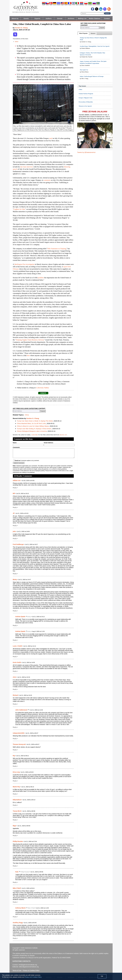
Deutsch (55, 5)
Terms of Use (17, 970)
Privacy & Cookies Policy (31, 970)
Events (26, 18)
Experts (37, 18)
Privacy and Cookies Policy (33, 977)
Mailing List (82, 18)
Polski (86, 5)
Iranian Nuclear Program (86, 94)
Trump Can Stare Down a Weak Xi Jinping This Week (35, 421)
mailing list (63, 435)
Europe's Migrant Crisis (86, 98)
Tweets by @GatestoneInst (86, 152)
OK (102, 976)
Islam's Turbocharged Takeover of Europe (92, 76)
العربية (44, 5)
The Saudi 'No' (84, 70)
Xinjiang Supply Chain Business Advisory (30, 340)
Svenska (98, 5)
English (62, 5)
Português (90, 5)
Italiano (77, 5)
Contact (107, 18)
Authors (49, 18)
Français (70, 5)
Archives (71, 18)
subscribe (35, 435)
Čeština (47, 5)
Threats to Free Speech (85, 106)
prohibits (41, 278)
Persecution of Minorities (86, 102)
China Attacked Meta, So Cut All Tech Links (31, 423)
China (27, 415)
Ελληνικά (59, 5)
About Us (15, 18)
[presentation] (83, 33)
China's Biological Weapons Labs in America (32, 431)
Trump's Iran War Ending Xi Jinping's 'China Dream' (34, 429)
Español (66, 5)
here (28, 356)
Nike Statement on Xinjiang (57, 249)
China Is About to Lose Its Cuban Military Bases (33, 426)
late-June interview (27, 167)
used (51, 138)
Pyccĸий (94, 5)
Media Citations (95, 18)
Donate (60, 18)
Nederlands (82, 5)
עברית (74, 5)
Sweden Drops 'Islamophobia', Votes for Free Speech (95, 46)
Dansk (51, 5)
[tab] (83, 33)
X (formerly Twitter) (42, 388)
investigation (24, 264)
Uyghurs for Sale (19, 209)
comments (47, 180)
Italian (17, 42)
